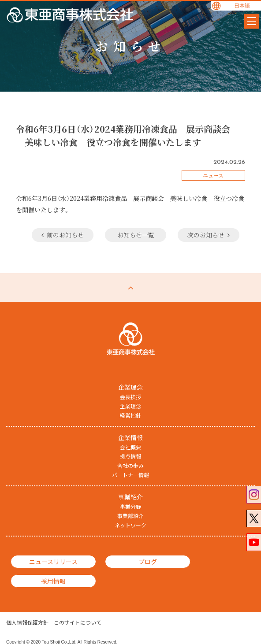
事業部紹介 (130, 515)
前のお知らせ (56, 235)
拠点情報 (130, 456)
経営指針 (130, 415)
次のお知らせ (207, 235)
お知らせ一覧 (131, 235)
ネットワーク (130, 525)
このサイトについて (78, 609)
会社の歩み (130, 465)
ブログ (127, 561)
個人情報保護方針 (27, 609)
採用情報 (207, 561)
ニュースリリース (46, 561)
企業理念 (130, 406)
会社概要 (130, 447)
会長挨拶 (130, 396)
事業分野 (130, 506)
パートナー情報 (130, 474)
